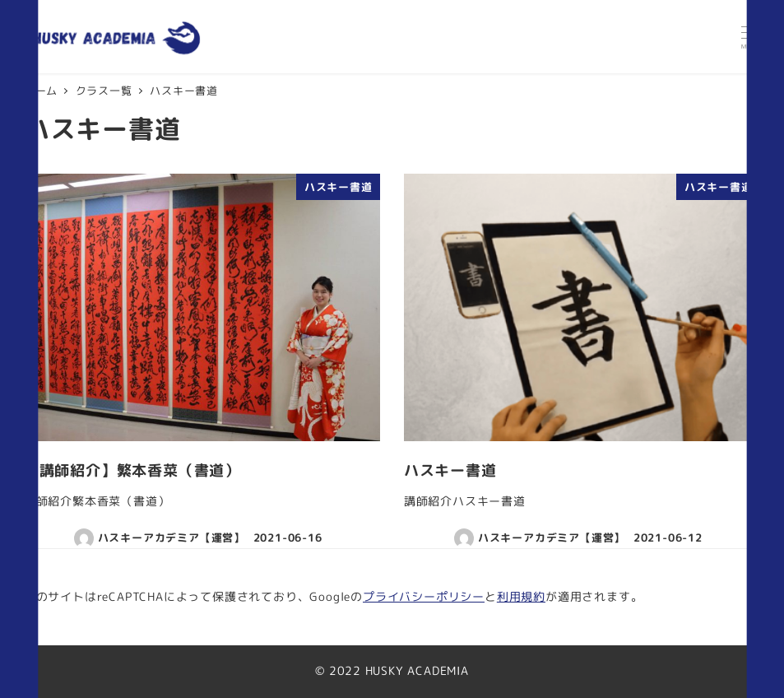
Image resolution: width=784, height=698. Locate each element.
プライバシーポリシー (424, 597)
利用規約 (521, 597)
